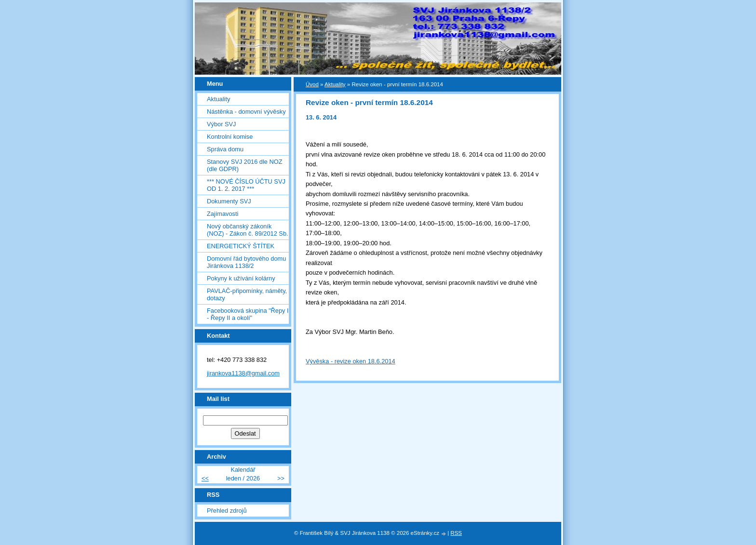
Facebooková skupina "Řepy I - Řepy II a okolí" (248, 314)
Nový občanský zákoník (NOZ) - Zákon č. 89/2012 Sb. (248, 230)
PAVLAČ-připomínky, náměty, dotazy (247, 294)
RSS (456, 533)
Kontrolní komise (230, 137)
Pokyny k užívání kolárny (241, 278)
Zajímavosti (223, 214)
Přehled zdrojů (227, 511)
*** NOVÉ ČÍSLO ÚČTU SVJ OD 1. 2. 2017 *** (246, 185)
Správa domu (225, 149)
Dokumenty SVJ (229, 201)
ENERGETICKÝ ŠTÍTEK (241, 246)
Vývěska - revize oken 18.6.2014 (351, 361)
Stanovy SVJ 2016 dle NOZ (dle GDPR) (245, 165)
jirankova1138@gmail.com (243, 373)
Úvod (312, 84)
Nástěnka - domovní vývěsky (246, 112)
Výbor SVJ (221, 124)
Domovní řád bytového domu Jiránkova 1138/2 (246, 262)
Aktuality (218, 99)
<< (205, 478)
